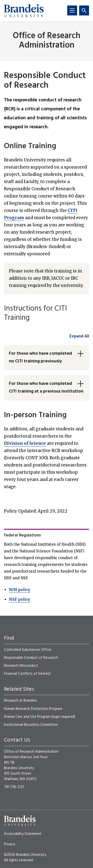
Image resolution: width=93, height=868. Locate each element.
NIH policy (20, 590)
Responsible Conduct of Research (31, 658)
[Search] (84, 10)
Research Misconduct (21, 666)
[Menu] (72, 10)
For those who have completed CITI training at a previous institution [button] (46, 388)
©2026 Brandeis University (25, 855)
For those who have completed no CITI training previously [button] (40, 357)
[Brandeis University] (24, 11)
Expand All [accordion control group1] (79, 336)
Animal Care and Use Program (27, 717)
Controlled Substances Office (28, 650)
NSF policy (20, 599)
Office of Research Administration (47, 41)
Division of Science (25, 443)
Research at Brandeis (20, 701)
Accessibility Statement (23, 834)
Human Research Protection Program (33, 709)
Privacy (9, 844)
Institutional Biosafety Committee (31, 725)
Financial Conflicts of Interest (27, 674)
